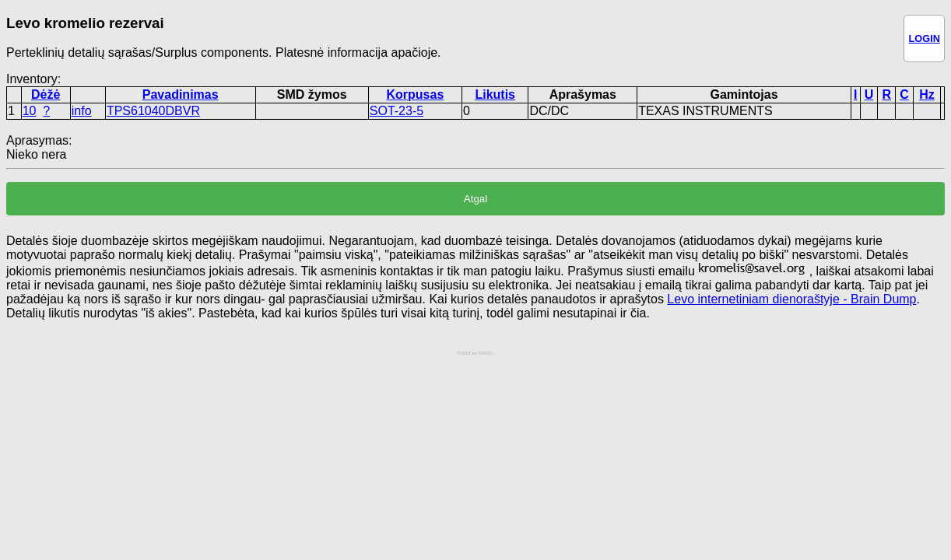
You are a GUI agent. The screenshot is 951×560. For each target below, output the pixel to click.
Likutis (495, 94)
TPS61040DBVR (153, 111)
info (82, 111)
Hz (927, 94)
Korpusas (415, 94)
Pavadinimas (181, 94)
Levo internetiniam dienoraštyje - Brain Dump (791, 299)
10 (30, 111)
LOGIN (924, 38)
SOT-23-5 (397, 111)
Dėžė (46, 94)
